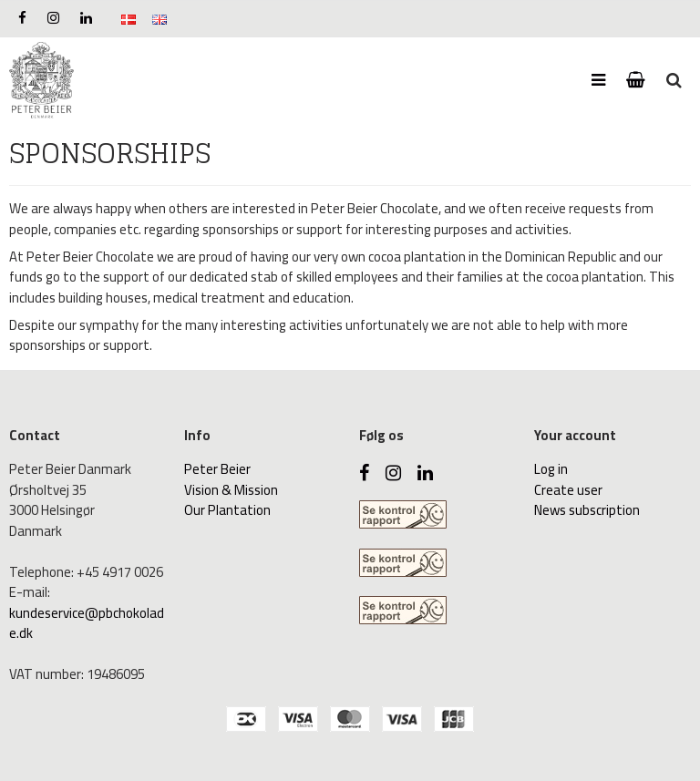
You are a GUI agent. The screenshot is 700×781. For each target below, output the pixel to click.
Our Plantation (227, 510)
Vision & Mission (231, 490)
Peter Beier (217, 469)
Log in (551, 469)
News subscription (587, 510)
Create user (568, 490)
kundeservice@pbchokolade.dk (87, 623)
